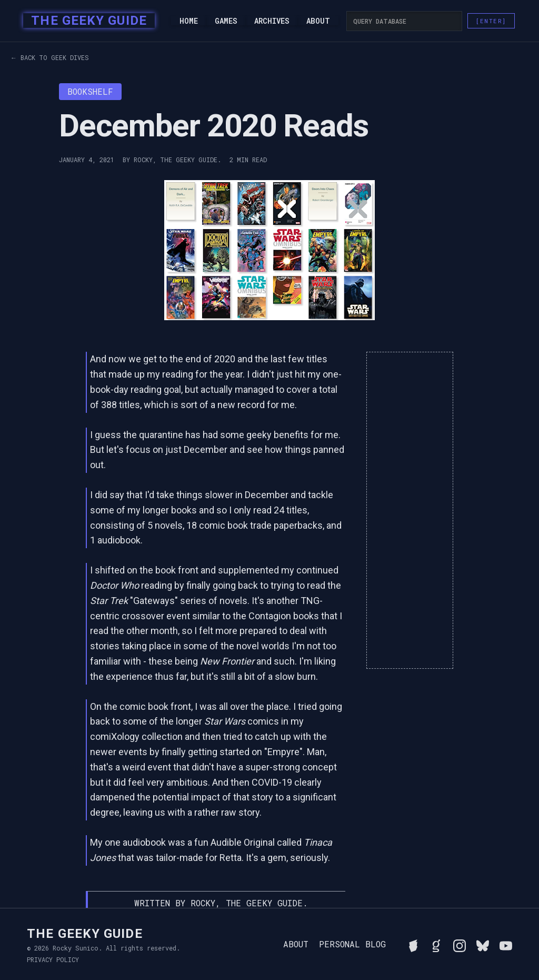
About (318, 21)
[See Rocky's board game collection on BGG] (413, 944)
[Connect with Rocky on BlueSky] (483, 944)
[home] (86, 21)
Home (189, 21)
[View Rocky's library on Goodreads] (436, 944)
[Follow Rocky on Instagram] (460, 944)
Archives (272, 21)
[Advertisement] (410, 510)
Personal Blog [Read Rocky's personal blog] (352, 944)
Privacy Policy (53, 959)
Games (226, 21)
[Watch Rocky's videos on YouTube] (506, 944)
